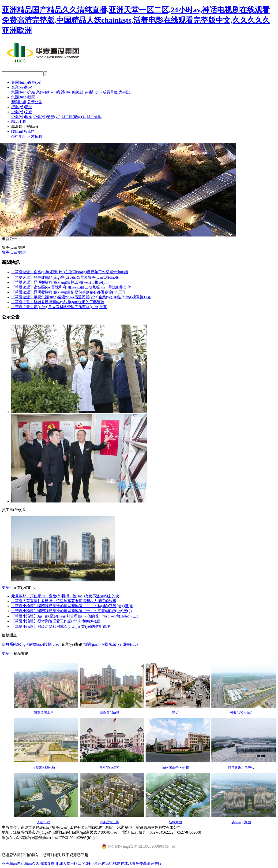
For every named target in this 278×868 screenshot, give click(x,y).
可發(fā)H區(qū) (44, 767)
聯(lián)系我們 (23, 131)
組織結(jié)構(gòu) (87, 92)
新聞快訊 (19, 102)
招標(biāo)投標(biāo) (44, 644)
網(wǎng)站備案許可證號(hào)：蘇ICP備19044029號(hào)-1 (50, 838)
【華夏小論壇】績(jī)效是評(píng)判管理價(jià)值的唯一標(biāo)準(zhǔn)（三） (76, 616)
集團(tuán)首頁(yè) (26, 82)
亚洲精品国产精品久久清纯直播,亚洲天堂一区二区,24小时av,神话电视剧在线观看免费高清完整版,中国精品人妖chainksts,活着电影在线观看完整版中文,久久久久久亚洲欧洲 (136, 20)
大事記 (124, 92)
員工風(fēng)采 (73, 117)
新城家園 (175, 822)
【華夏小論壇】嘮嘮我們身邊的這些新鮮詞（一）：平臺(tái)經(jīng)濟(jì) (71, 611)
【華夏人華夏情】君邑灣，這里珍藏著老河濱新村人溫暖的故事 (64, 601)
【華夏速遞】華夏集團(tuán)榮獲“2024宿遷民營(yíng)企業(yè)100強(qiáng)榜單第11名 (81, 297)
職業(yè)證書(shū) (123, 644)
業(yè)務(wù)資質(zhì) (54, 92)
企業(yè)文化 (22, 112)
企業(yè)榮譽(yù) (47, 117)
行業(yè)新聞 (22, 107)
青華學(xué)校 (109, 767)
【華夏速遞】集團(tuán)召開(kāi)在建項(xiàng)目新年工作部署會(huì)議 (70, 272)
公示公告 (35, 102)
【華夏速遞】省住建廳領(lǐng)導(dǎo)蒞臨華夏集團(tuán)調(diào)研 (66, 277)
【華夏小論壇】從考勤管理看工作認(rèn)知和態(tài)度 (56, 621)
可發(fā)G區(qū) (241, 713)
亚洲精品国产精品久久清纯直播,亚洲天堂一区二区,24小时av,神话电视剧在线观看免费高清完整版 (82, 863)
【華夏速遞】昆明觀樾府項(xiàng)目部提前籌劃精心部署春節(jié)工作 (69, 292)
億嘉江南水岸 (44, 713)
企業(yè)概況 (22, 87)
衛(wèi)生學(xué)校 (175, 767)
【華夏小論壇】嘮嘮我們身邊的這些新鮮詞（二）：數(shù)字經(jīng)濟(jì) (72, 606)
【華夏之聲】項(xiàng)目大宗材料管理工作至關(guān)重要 (59, 307)
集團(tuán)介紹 (23, 92)
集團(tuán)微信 (14, 252)
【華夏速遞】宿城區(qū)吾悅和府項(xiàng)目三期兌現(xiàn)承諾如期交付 (71, 287)
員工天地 (94, 117)
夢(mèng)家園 (241, 822)
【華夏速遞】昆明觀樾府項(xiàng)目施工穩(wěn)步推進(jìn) (60, 282)
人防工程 (44, 822)
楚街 (175, 713)
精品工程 (19, 122)
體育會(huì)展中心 (241, 767)
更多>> (8, 587)
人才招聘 (35, 136)
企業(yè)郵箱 (72, 644)
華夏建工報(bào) (25, 127)
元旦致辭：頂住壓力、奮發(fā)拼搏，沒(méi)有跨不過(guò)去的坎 (65, 596)
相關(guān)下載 (96, 644)
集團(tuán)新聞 (23, 97)
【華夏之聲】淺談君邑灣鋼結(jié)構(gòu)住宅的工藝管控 (58, 302)
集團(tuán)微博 (14, 247)
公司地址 (19, 136)
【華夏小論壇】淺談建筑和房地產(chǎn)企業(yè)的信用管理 (61, 626)
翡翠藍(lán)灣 (109, 713)
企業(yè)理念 (22, 117)
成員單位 (110, 92)
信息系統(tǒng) (14, 644)
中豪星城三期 (109, 822)
